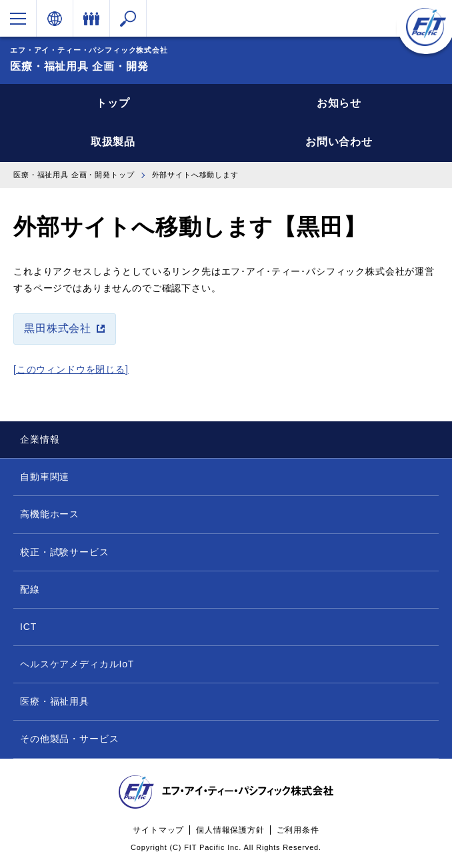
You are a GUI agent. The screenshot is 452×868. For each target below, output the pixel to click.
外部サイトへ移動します (195, 175)
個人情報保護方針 (230, 830)
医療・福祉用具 (55, 701)
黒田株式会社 (58, 328)
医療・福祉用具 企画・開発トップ (74, 175)
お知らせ (339, 103)
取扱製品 (113, 142)
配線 (30, 589)
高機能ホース (50, 514)
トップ (113, 103)
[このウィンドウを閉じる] (71, 369)
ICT (28, 627)
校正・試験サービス (65, 552)
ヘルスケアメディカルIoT (77, 664)
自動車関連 (45, 477)
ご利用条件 (298, 830)
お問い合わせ (339, 142)
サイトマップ (158, 830)
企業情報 (40, 439)
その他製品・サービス (69, 739)
